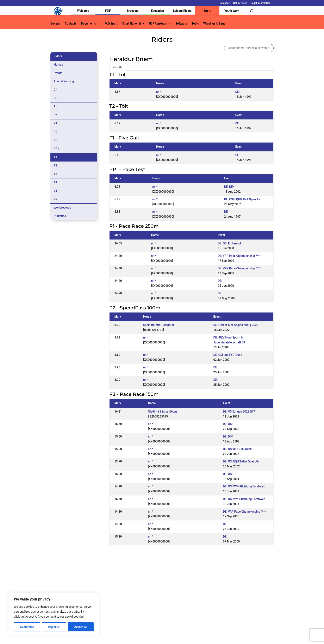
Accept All (81, 627)
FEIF (108, 11)
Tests (195, 24)
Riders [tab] (58, 56)
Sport (207, 11)
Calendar (225, 3)
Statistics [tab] (60, 216)
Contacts (71, 24)
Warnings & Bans (214, 24)
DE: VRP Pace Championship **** (239, 256)
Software (181, 24)
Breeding (133, 11)
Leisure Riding (182, 11)
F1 (55, 107)
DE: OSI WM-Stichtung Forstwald (244, 486)
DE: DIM (229, 187)
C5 (55, 98)
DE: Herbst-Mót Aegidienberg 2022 (236, 325)
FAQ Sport (111, 24)
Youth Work (232, 11)
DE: (238, 92)
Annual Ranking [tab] (64, 81)
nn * (159, 92)
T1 (55, 157)
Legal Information (261, 3)
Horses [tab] (58, 65)
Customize (27, 627)
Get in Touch (240, 3)
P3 (55, 140)
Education (157, 11)
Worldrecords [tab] (62, 208)
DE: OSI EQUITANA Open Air (242, 199)
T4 (55, 182)
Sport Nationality (133, 24)
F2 (55, 115)
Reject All (54, 627)
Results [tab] (118, 67)
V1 (55, 191)
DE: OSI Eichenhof (229, 243)
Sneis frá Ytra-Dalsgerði (158, 325)
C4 (55, 90)
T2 (55, 165)
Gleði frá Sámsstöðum (162, 412)
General (55, 24)
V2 (55, 199)
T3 (55, 174)
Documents (88, 24)
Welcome (83, 11)
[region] (54, 614)
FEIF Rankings (158, 24)
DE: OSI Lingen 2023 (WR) (240, 412)
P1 (55, 123)
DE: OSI (228, 424)
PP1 (56, 149)
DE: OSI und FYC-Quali (228, 355)
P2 (55, 132)
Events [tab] (58, 73)
